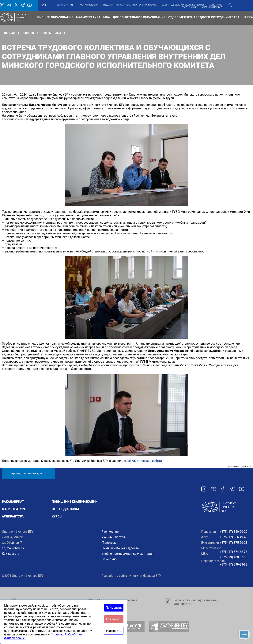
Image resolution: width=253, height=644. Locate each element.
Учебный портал (212, 7)
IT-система (109, 543)
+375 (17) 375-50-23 (234, 543)
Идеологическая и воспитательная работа (130, 5)
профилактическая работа (143, 461)
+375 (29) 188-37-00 (234, 557)
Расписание (189, 7)
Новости (28, 33)
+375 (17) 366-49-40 (234, 537)
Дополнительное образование (139, 17)
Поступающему (88, 5)
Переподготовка (65, 509)
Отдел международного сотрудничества (204, 17)
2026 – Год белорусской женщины (183, 5)
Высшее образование (55, 17)
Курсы (57, 516)
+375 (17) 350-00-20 (234, 532)
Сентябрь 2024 (51, 33)
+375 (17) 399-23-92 (234, 564)
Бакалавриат (13, 502)
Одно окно (216, 5)
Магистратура (88, 17)
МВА (107, 17)
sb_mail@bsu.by (13, 548)
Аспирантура (13, 516)
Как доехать (11, 554)
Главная (9, 33)
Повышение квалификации (75, 502)
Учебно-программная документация (128, 554)
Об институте (65, 5)
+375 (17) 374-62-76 (234, 552)
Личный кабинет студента (120, 548)
